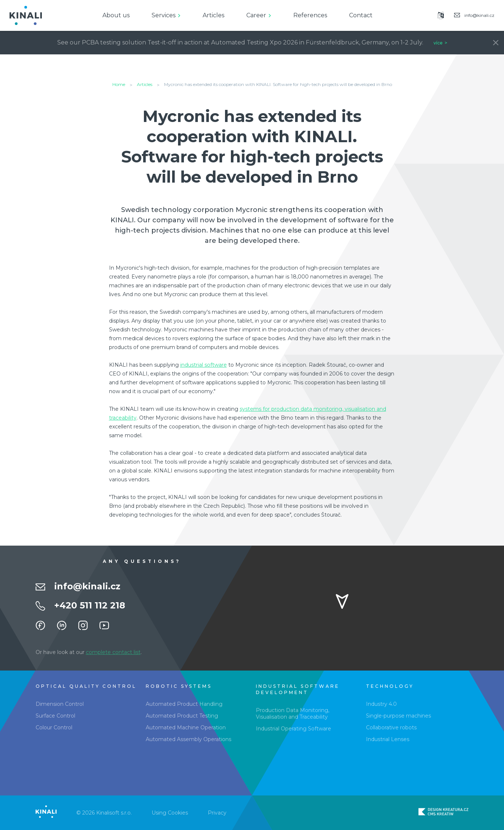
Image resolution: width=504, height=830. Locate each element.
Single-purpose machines (398, 716)
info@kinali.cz (87, 586)
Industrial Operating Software (293, 729)
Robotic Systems (179, 686)
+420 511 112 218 (90, 605)
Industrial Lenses (388, 739)
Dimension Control (60, 704)
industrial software (204, 365)
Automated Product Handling (184, 704)
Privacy (217, 813)
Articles (213, 15)
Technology (390, 686)
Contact (361, 15)
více (438, 43)
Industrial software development (298, 689)
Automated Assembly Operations (188, 739)
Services (164, 15)
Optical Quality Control (86, 686)
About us (116, 15)
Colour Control (54, 727)
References (310, 15)
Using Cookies (170, 813)
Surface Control (55, 716)
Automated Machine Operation (186, 727)
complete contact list (113, 652)
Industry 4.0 (381, 704)
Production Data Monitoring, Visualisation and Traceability (293, 714)
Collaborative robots (391, 727)
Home (119, 84)
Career (256, 15)
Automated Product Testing (182, 716)
